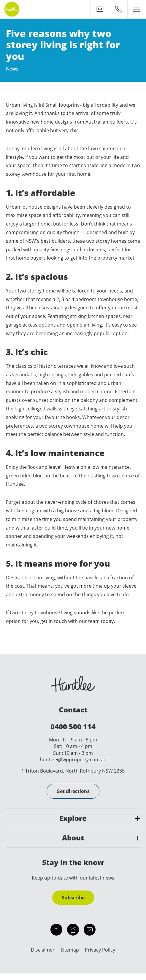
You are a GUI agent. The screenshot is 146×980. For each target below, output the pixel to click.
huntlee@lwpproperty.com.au (73, 760)
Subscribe (73, 898)
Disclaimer (43, 950)
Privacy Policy (100, 950)
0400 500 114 (73, 726)
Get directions (73, 791)
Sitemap (70, 950)
